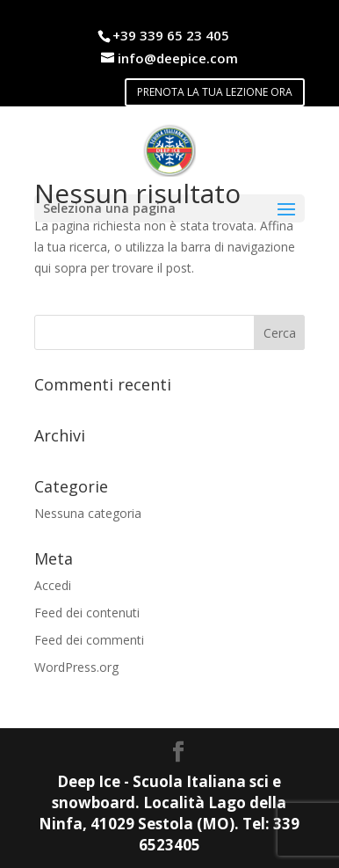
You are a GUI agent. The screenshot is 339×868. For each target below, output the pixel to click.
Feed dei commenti (89, 640)
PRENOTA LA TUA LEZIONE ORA (215, 92)
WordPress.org (76, 667)
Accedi (53, 585)
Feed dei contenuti (87, 613)
